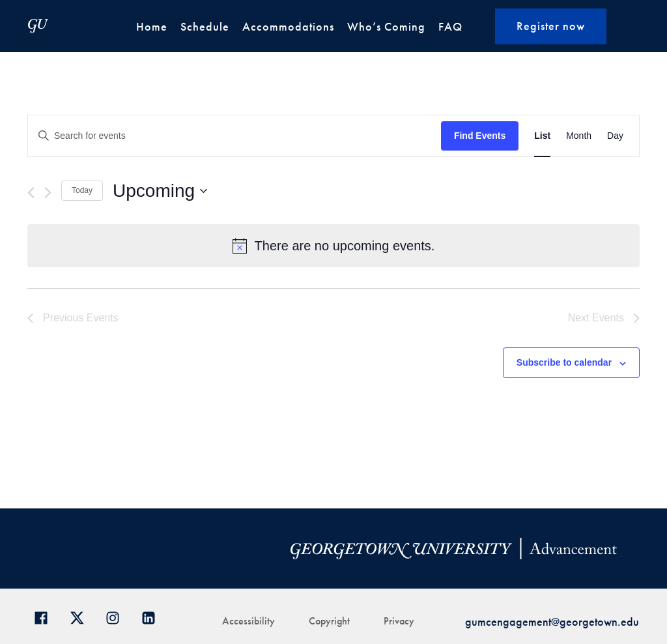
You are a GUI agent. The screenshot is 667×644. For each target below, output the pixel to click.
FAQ (450, 26)
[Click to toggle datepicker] (160, 191)
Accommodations (288, 26)
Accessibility (248, 621)
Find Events (480, 136)
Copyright (329, 621)
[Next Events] (48, 193)
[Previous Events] (31, 193)
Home (152, 26)
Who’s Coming (386, 26)
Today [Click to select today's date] (82, 190)
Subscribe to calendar (564, 362)
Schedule (205, 26)
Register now (551, 26)
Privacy (399, 621)
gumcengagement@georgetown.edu (552, 622)
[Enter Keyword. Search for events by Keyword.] (234, 136)
